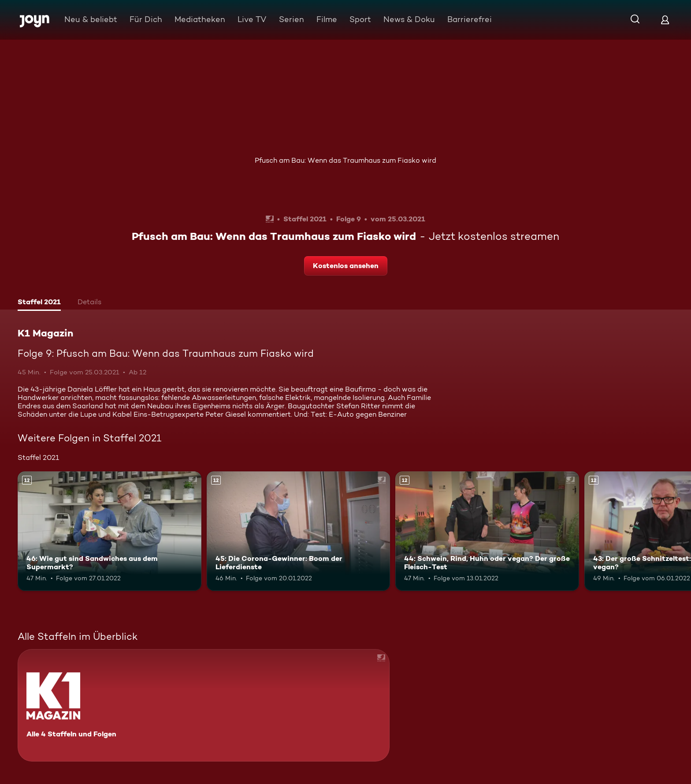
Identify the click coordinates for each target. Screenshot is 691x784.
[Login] (665, 20)
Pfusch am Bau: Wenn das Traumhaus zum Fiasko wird (345, 160)
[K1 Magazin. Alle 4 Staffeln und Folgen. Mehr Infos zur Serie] (204, 705)
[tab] (39, 303)
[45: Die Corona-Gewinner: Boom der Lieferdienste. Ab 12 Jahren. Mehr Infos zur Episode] (299, 531)
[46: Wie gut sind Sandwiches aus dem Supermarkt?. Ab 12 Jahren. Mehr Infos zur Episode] (110, 531)
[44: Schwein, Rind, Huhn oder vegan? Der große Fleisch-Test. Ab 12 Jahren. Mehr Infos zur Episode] (487, 531)
